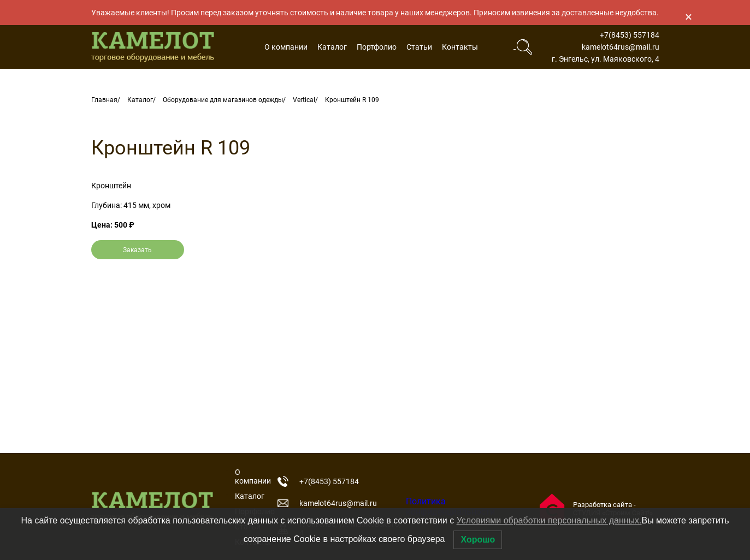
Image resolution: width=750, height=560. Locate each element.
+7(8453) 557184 (630, 35)
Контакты (460, 47)
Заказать (137, 250)
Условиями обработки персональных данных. (549, 520)
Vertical (304, 100)
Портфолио (377, 47)
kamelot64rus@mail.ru (621, 47)
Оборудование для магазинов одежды (223, 100)
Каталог (332, 47)
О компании (286, 47)
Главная (104, 100)
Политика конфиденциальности (450, 507)
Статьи (419, 47)
